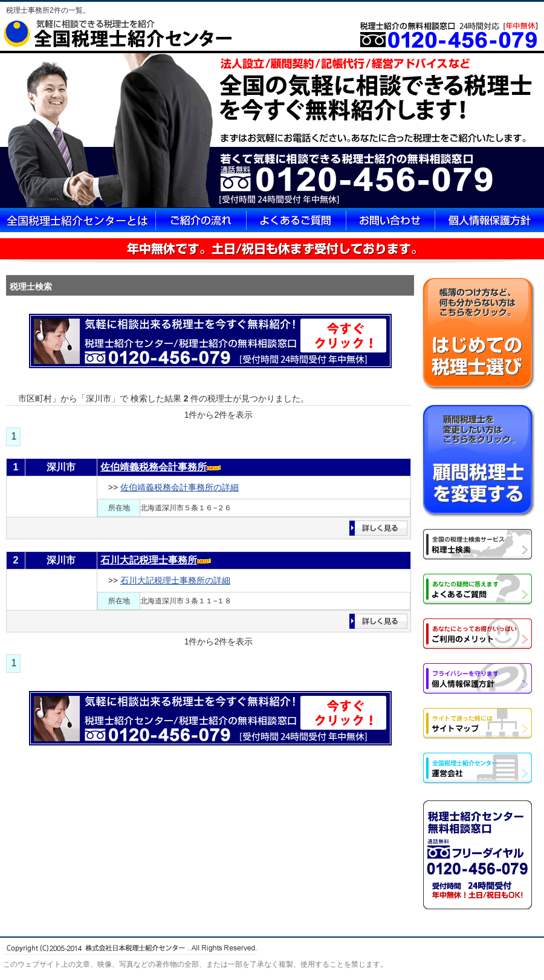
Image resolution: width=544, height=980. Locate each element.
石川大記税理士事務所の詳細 (175, 580)
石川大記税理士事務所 (149, 560)
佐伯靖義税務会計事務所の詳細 (180, 487)
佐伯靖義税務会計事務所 (154, 467)
